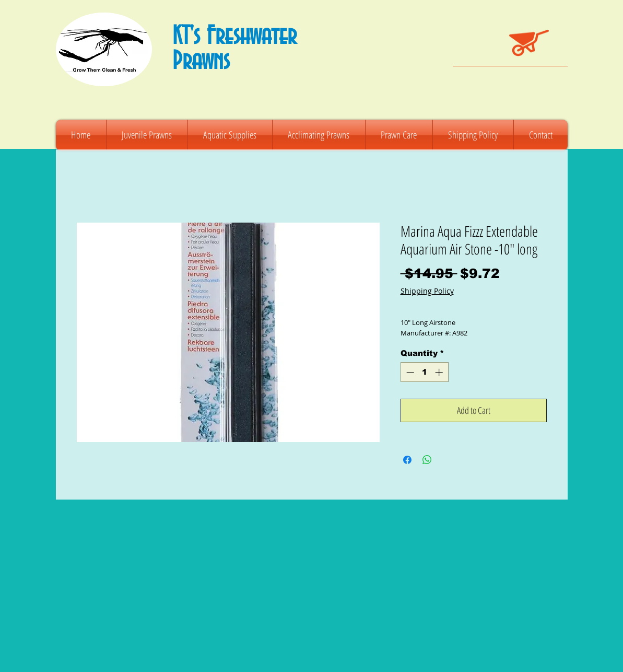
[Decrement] (409, 372)
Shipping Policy (427, 291)
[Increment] (440, 372)
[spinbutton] (424, 372)
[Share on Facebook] (407, 460)
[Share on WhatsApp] (427, 460)
